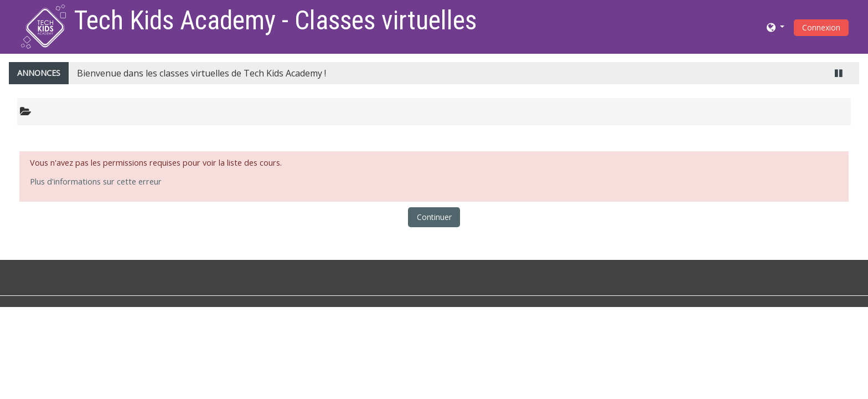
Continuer (434, 217)
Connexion (821, 27)
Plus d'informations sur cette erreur (96, 181)
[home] (43, 26)
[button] (776, 27)
